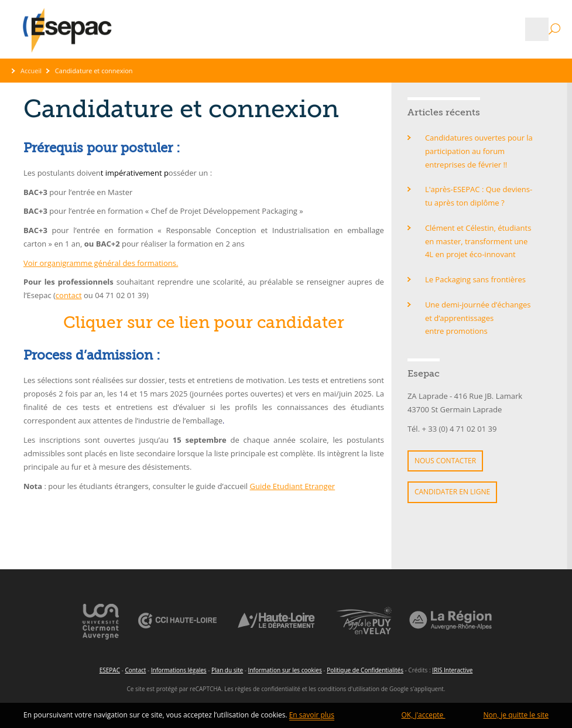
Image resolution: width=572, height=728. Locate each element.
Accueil (31, 71)
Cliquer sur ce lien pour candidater (204, 323)
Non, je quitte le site (516, 715)
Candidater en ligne (452, 492)
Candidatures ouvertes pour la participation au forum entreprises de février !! (479, 151)
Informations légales (179, 670)
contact (69, 295)
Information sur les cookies (285, 670)
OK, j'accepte (424, 715)
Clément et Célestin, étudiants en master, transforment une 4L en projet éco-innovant (478, 241)
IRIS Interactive (452, 670)
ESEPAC (110, 670)
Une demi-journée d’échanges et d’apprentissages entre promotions (478, 318)
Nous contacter (445, 461)
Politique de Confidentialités (365, 670)
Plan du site (227, 670)
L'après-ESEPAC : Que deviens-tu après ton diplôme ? (479, 196)
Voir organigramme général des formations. (101, 263)
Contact (135, 670)
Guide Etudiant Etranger (293, 486)
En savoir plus (312, 715)
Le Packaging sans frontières (475, 279)
